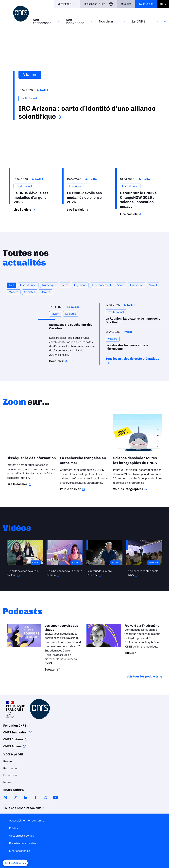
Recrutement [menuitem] (11, 768)
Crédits (14, 828)
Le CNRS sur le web (95, 4)
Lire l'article (22, 210)
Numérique (49, 285)
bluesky (6, 797)
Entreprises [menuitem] (10, 775)
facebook (35, 797)
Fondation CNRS (15, 726)
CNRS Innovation (15, 732)
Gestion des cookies (21, 836)
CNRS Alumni (12, 746)
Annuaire (126, 4)
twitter (16, 797)
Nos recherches (42, 21)
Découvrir (56, 361)
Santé (121, 285)
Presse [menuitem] (8, 761)
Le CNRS (139, 21)
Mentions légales (19, 851)
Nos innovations (75, 21)
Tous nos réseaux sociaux (16, 808)
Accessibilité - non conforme (27, 821)
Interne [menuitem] (8, 782)
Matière (14, 292)
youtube (55, 797)
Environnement (102, 285)
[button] (15, 863)
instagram (45, 797)
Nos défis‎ (106, 21)
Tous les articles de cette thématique (132, 359)
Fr (161, 4)
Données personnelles (23, 843)
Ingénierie (80, 285)
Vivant (153, 285)
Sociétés (30, 292)
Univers (46, 292)
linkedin (26, 797)
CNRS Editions (13, 739)
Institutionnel (28, 285)
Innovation (137, 285)
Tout (11, 285)
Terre (65, 285)
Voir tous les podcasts (143, 676)
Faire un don (146, 4)
